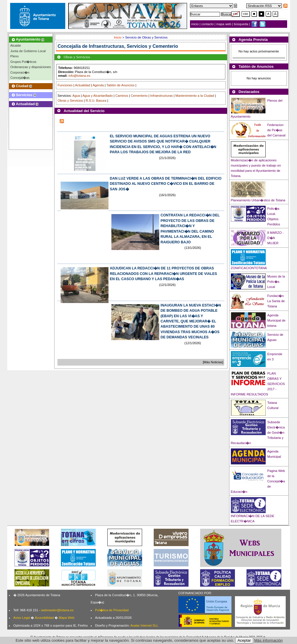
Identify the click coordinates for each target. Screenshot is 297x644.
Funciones (65, 85)
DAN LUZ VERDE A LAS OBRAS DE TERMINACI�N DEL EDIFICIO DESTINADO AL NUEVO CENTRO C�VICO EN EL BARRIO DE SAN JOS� (166, 184)
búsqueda (241, 24)
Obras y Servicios (70, 101)
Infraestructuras (162, 96)
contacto (207, 24)
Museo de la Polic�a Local (276, 282)
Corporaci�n (20, 72)
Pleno (15, 56)
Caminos (122, 96)
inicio (196, 24)
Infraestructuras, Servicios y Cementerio (133, 46)
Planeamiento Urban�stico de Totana (258, 200)
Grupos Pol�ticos (23, 62)
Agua (76, 96)
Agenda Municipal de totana (277, 320)
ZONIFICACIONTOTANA (249, 268)
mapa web (224, 24)
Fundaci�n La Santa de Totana (276, 301)
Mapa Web (66, 618)
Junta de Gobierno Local (28, 51)
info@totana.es (79, 76)
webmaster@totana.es (57, 610)
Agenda (98, 85)
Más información (269, 640)
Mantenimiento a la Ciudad (195, 96)
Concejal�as (20, 78)
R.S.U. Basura (96, 101)
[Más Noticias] (213, 362)
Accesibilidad (44, 618)
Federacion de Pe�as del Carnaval (277, 130)
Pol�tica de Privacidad (112, 610)
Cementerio (139, 96)
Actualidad (83, 85)
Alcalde (16, 45)
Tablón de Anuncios (121, 85)
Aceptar (244, 640)
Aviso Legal (22, 618)
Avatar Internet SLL (144, 625)
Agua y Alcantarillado (97, 96)
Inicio (118, 37)
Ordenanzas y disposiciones (31, 67)
